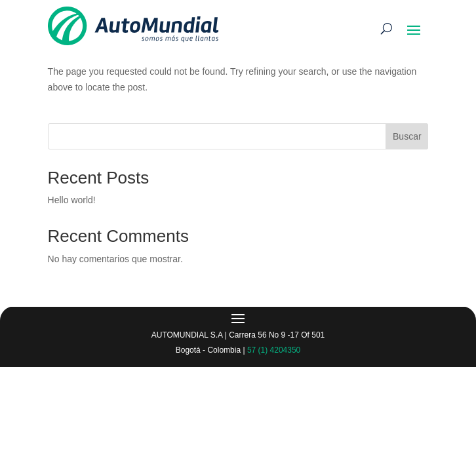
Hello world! (72, 200)
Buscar (407, 136)
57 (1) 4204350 (274, 350)
